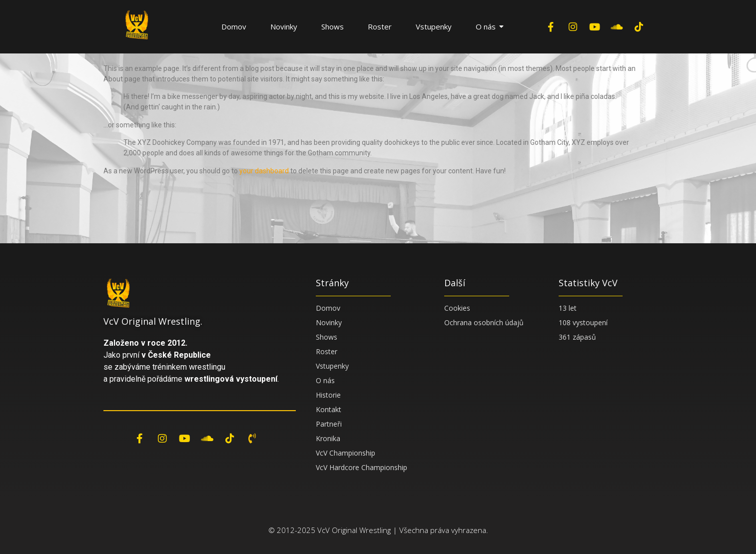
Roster (380, 26)
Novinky (284, 26)
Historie (328, 395)
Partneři (329, 424)
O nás (489, 26)
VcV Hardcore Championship (362, 467)
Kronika (328, 438)
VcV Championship (346, 453)
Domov (234, 26)
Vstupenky (434, 26)
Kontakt (329, 409)
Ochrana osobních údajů (484, 322)
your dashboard (264, 171)
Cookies (457, 308)
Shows (333, 26)
